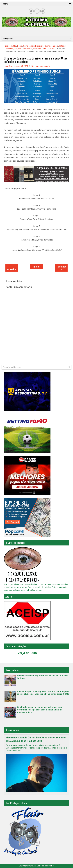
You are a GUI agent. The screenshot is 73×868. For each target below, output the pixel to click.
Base (19, 46)
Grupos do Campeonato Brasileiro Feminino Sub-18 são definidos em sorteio (36, 60)
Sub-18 (51, 49)
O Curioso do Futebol (45, 866)
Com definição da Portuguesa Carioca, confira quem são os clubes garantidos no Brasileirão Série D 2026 (43, 693)
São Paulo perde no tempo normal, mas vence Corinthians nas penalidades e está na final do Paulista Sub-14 (40, 710)
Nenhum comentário (41, 66)
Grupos (18, 49)
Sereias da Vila (40, 49)
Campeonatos (51, 46)
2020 (14, 46)
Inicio (7, 46)
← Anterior (12, 268)
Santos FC (27, 49)
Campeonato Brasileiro (33, 46)
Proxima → (61, 268)
